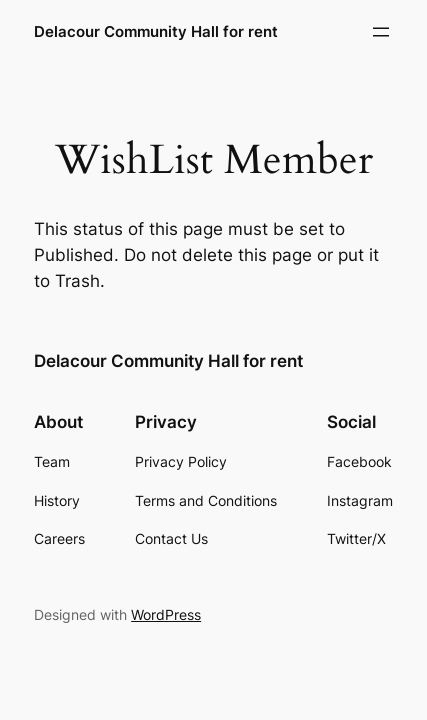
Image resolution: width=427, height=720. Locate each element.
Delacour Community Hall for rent (156, 32)
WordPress (166, 614)
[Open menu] (381, 32)
